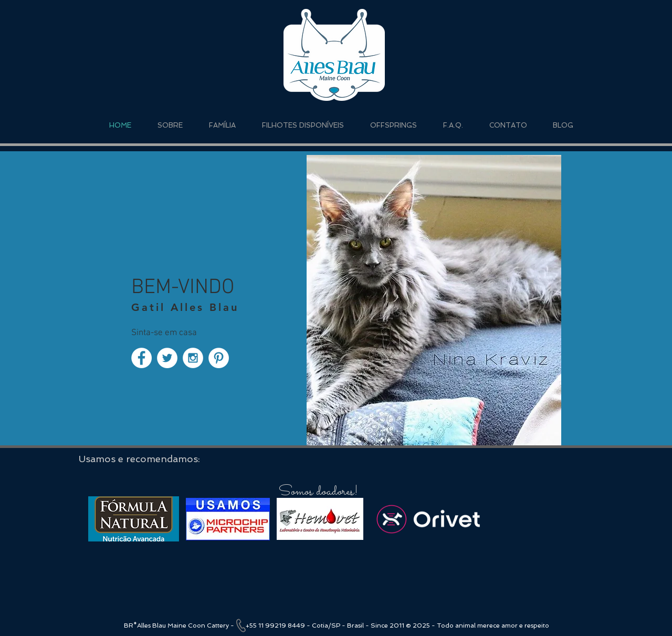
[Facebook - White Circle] (141, 358)
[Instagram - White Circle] (193, 358)
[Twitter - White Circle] (167, 358)
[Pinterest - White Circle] (219, 358)
